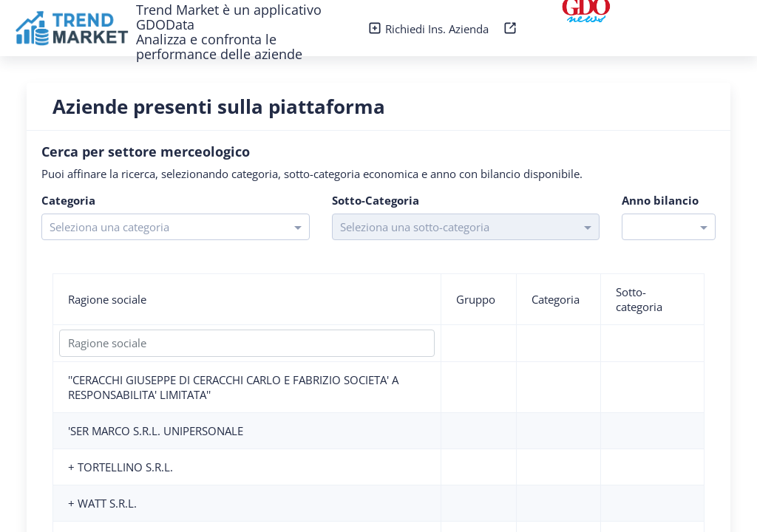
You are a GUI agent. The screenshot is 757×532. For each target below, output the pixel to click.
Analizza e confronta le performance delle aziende (219, 47)
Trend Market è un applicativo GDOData (229, 17)
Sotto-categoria (639, 299)
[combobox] (162, 226)
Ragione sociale (107, 299)
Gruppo (476, 299)
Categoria (556, 299)
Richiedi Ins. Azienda (430, 29)
